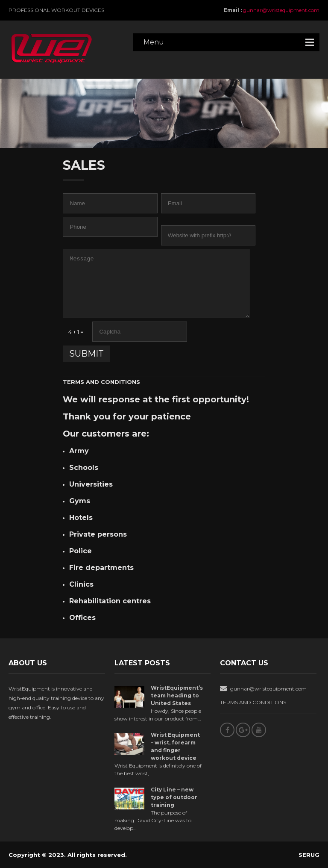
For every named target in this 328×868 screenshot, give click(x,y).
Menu (154, 42)
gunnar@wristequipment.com (281, 10)
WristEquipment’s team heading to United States (177, 695)
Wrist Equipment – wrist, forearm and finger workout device (175, 746)
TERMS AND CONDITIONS (101, 382)
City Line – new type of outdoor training (174, 797)
